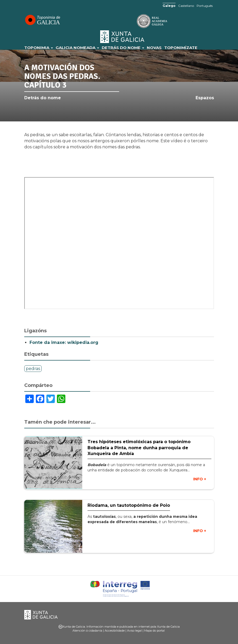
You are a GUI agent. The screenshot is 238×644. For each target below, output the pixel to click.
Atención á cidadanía (87, 631)
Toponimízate (181, 48)
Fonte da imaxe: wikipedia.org (64, 342)
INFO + (200, 479)
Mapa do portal (154, 631)
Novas (154, 48)
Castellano (186, 6)
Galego (169, 6)
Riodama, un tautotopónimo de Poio (129, 505)
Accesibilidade (115, 631)
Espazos (205, 98)
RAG (136, 21)
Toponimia (39, 48)
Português (205, 6)
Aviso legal (134, 631)
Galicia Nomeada (77, 48)
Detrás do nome (123, 48)
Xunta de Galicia (123, 37)
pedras (33, 369)
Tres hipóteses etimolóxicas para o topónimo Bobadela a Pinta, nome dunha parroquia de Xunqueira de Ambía (139, 448)
